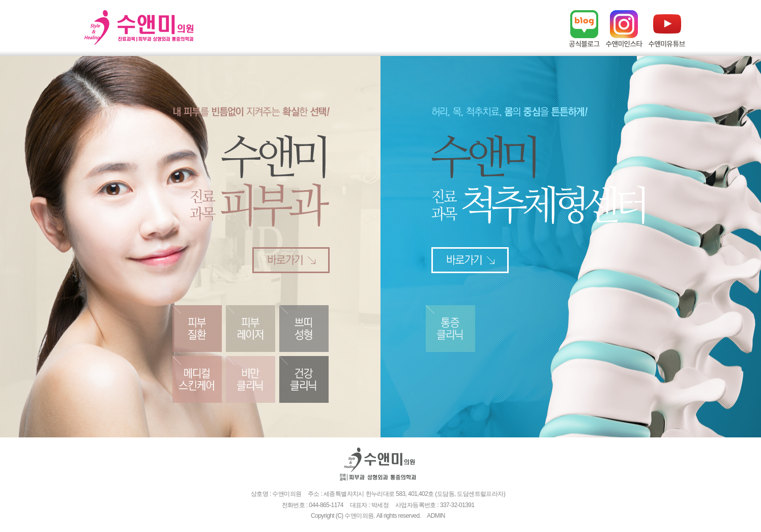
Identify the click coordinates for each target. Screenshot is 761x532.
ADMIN (436, 516)
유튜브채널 (667, 29)
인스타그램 (624, 29)
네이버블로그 (584, 29)
